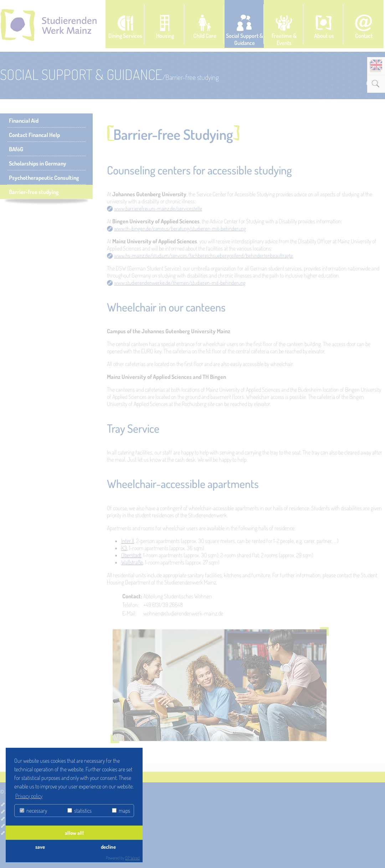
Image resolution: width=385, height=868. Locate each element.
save (40, 847)
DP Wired (132, 858)
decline (108, 847)
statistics (79, 811)
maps (121, 811)
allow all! (74, 833)
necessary (33, 811)
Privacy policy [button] (29, 796)
